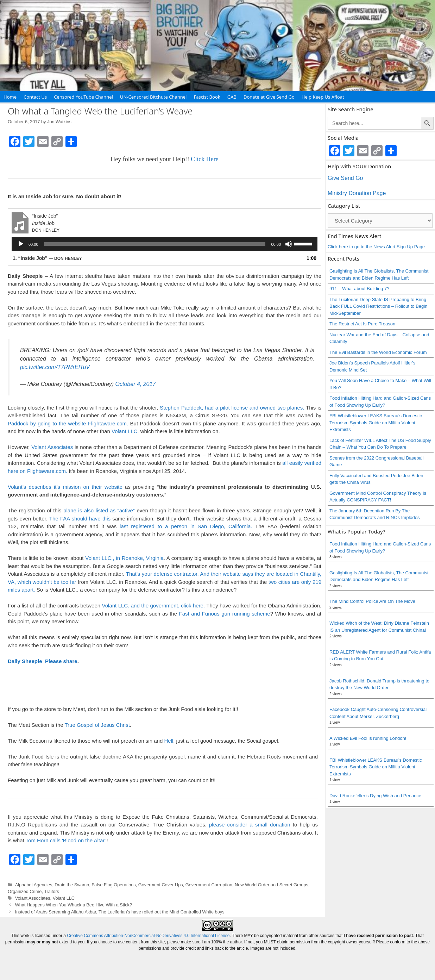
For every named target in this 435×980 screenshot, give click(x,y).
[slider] (155, 244)
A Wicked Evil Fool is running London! (368, 738)
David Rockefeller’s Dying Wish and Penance (375, 796)
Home (10, 97)
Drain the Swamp (72, 885)
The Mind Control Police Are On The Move (372, 601)
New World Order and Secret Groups (272, 885)
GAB (232, 97)
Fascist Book (207, 97)
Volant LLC (124, 431)
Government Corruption (209, 885)
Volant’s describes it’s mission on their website (65, 487)
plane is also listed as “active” (99, 510)
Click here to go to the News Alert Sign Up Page (376, 247)
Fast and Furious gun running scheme (225, 614)
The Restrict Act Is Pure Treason (362, 324)
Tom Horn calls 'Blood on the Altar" (66, 840)
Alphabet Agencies (34, 885)
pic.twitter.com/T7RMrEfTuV (55, 367)
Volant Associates (52, 447)
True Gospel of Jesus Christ (97, 725)
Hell (169, 741)
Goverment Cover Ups (161, 885)
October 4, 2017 (136, 384)
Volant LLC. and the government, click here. (154, 606)
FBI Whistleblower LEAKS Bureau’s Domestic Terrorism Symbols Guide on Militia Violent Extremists (376, 423)
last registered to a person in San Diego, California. (186, 526)
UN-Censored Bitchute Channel (153, 97)
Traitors (52, 891)
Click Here (204, 159)
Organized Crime (25, 891)
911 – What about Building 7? (360, 289)
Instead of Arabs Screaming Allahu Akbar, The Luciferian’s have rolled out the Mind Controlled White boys (120, 912)
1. (47, 258)
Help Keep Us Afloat (323, 97)
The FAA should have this (81, 519)
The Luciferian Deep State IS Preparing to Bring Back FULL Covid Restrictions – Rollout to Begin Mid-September (378, 306)
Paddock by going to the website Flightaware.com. (68, 423)
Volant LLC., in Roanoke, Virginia (124, 558)
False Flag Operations (114, 885)
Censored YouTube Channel (83, 97)
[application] (165, 244)
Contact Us (35, 97)
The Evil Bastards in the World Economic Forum (378, 352)
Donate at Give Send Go (269, 97)
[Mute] (289, 244)
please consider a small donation (250, 825)
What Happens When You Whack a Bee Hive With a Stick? (74, 905)
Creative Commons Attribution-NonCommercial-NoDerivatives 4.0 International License (148, 936)
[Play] (21, 244)
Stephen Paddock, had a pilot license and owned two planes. (232, 408)
